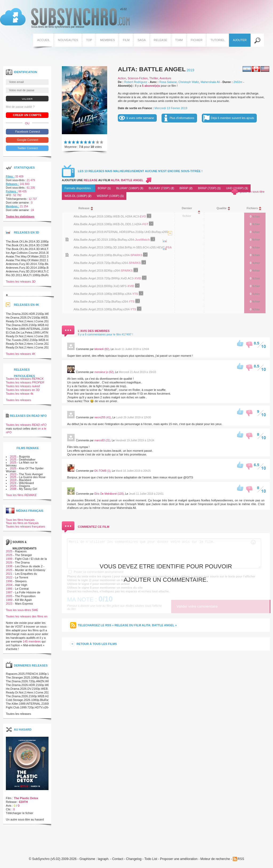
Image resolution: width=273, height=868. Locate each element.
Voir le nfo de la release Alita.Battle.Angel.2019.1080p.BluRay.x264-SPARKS (67, 255)
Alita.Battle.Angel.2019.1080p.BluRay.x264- (102, 255)
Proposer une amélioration (179, 859)
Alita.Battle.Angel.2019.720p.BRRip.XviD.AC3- (104, 278)
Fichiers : (12, 191)
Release (161, 40)
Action (122, 78)
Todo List (151, 859)
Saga (142, 40)
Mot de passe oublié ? (20, 107)
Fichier (196, 40)
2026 (9, 562)
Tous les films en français (22, 523)
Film (126, 40)
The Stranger (23, 555)
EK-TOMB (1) (102, 471)
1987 (9, 592)
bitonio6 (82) (102, 349)
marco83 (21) (102, 440)
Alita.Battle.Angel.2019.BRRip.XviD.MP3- (101, 286)
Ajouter (240, 40)
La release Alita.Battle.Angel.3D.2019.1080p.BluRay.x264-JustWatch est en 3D (165, 246)
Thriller (154, 78)
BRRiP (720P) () (209, 188)
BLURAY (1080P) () (130, 188)
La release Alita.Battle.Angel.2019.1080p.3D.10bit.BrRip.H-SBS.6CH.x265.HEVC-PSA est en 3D (165, 254)
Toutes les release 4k (20, 394)
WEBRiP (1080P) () (110, 196)
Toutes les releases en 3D (23, 390)
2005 (9, 596)
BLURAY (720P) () (162, 188)
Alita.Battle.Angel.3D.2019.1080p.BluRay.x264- (104, 240)
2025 (13, 457)
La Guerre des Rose (32, 477)
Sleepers (21, 581)
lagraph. (104, 859)
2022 (9, 577)
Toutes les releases (21, 282)
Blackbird (25, 480)
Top (89, 40)
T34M (179, 40)
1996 (9, 581)
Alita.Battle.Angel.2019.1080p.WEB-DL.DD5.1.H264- (108, 224)
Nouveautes (68, 40)
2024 (13, 483)
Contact (118, 859)
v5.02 (65, 18)
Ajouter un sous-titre (251, 192)
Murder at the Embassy (30, 570)
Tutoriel (218, 40)
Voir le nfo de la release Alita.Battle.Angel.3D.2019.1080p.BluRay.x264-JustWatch (67, 239)
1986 (9, 589)
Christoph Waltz (189, 82)
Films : (10, 177)
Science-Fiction (138, 78)
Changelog (134, 859)
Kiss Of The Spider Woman (25, 470)
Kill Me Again (23, 600)
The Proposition (25, 596)
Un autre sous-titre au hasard (25, 819)
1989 (9, 600)
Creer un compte (27, 115)
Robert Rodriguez (136, 82)
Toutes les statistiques (20, 217)
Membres (107, 40)
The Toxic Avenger (31, 474)
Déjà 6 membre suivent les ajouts (233, 118)
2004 (9, 585)
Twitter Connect (27, 148)
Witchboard (26, 483)
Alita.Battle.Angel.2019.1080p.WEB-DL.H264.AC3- (107, 216)
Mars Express (24, 604)
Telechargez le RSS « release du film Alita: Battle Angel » (127, 625)
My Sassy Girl (28, 489)
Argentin (247, 69)
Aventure (165, 78)
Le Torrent (21, 577)
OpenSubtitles (151, 217)
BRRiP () (186, 188)
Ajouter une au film (103, 180)
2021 (9, 574)
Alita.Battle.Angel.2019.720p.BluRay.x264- (101, 263)
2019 (190, 70)
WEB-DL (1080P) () (78, 196)
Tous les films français (20, 520)
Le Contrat (22, 589)
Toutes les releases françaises (25, 526)
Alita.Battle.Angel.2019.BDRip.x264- (97, 271)
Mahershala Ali (210, 82)
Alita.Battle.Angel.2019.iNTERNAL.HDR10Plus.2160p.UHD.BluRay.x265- (121, 232)
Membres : (13, 206)
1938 (9, 566)
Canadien (256, 69)
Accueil (43, 40)
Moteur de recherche (215, 859)
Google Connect (27, 140)
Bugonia (24, 457)
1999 (9, 559)
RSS (241, 859)
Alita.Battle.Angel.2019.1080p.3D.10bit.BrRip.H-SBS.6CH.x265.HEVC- (120, 247)
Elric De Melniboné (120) (109, 494)
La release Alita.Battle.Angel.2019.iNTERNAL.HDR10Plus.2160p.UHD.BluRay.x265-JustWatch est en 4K (170, 239)
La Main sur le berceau (22, 464)
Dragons (25, 486)
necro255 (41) (103, 417)
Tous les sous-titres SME (22, 610)
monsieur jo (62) (104, 372)
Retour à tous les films (97, 644)
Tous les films (21, 495)
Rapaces (21, 551)
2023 (13, 474)
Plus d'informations (182, 118)
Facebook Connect (27, 132)
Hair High (21, 585)
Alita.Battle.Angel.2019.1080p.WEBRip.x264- (103, 294)
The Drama (22, 562)
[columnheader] (122, 208)
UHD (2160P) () (237, 188)
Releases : (12, 184)
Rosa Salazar (168, 82)
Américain (265, 69)
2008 (13, 489)
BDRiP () (104, 188)
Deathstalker (27, 459)
